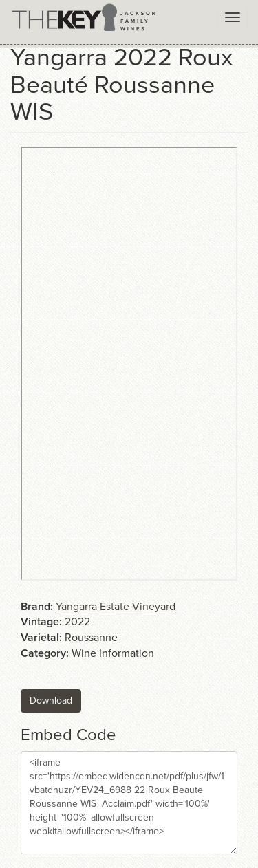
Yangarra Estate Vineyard (116, 607)
